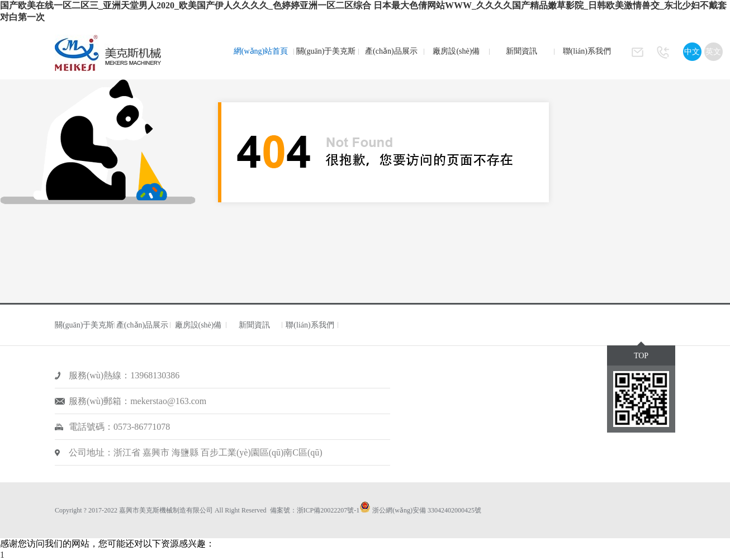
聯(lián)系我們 (587, 51)
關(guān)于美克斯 (326, 51)
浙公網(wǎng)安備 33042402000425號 (427, 510)
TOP (641, 356)
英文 (713, 52)
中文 (692, 52)
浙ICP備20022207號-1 (328, 510)
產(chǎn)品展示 (391, 51)
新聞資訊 (522, 51)
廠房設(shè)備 (456, 51)
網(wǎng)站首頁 (261, 51)
